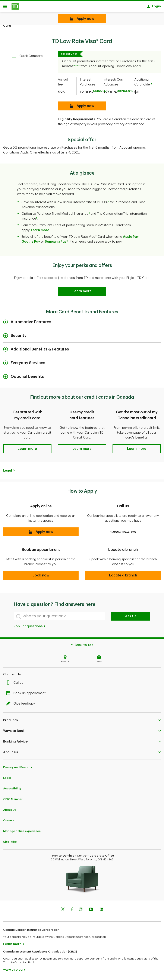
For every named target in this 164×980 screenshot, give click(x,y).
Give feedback (22, 705)
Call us (16, 684)
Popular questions (30, 628)
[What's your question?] (59, 617)
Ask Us (131, 618)
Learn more (40, 232)
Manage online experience (22, 833)
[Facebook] (72, 911)
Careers (9, 822)
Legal (8, 472)
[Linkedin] (101, 911)
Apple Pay (131, 238)
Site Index (10, 843)
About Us (10, 811)
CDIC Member (13, 801)
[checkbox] (27, 57)
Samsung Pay (56, 243)
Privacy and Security (18, 769)
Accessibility (12, 790)
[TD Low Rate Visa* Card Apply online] (82, 19)
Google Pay (31, 243)
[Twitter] (63, 911)
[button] (27, 450)
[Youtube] (91, 911)
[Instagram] (81, 911)
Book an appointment (27, 695)
